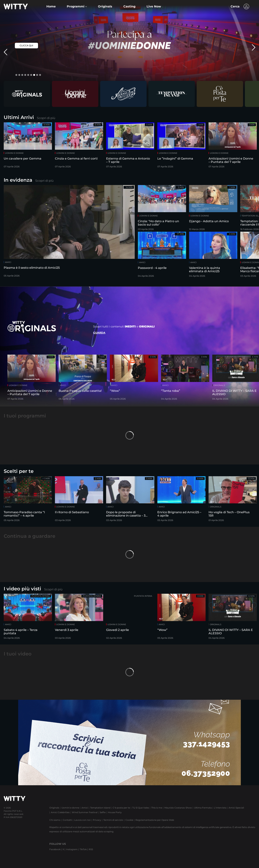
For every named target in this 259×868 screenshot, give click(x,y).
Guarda (99, 333)
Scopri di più (46, 118)
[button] (77, 7)
